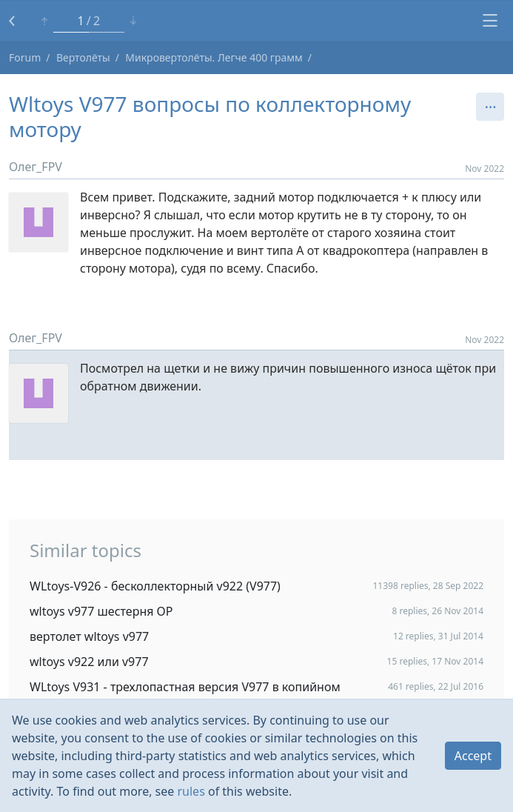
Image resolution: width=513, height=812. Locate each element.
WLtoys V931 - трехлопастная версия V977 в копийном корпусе (185, 694)
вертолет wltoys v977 (89, 636)
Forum (25, 57)
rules (191, 791)
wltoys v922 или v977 (89, 662)
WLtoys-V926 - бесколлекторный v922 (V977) (155, 586)
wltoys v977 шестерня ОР (101, 611)
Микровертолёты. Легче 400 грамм (214, 57)
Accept (473, 756)
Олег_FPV (36, 167)
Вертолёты (83, 57)
